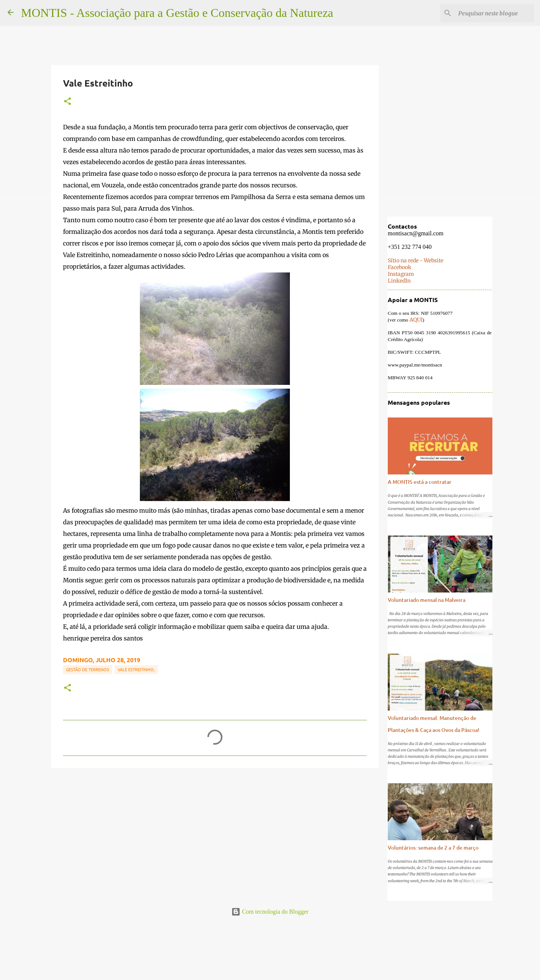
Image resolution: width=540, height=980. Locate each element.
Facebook (399, 268)
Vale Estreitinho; (136, 669)
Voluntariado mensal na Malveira (426, 601)
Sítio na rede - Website (415, 261)
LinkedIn (399, 281)
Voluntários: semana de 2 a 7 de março (433, 848)
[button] (67, 102)
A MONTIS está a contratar (419, 483)
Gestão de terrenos (88, 669)
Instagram (400, 275)
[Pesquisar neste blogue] (495, 13)
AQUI (415, 320)
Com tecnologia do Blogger (270, 912)
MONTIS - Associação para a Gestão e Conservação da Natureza (177, 13)
